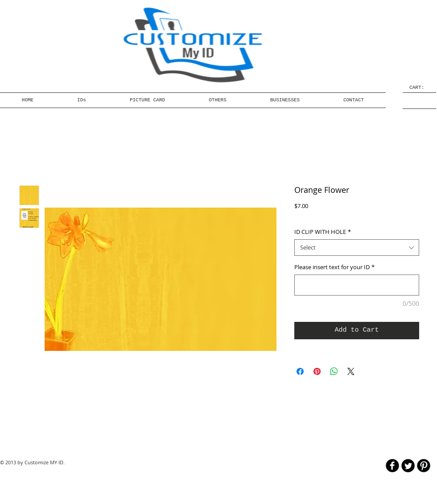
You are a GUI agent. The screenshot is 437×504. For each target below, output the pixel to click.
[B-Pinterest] (424, 466)
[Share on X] (351, 371)
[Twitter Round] (408, 466)
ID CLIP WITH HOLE (323, 232)
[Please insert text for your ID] (357, 285)
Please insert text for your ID (334, 267)
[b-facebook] (392, 466)
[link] (420, 87)
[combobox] (357, 247)
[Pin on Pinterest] (317, 371)
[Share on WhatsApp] (334, 371)
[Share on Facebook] (300, 371)
